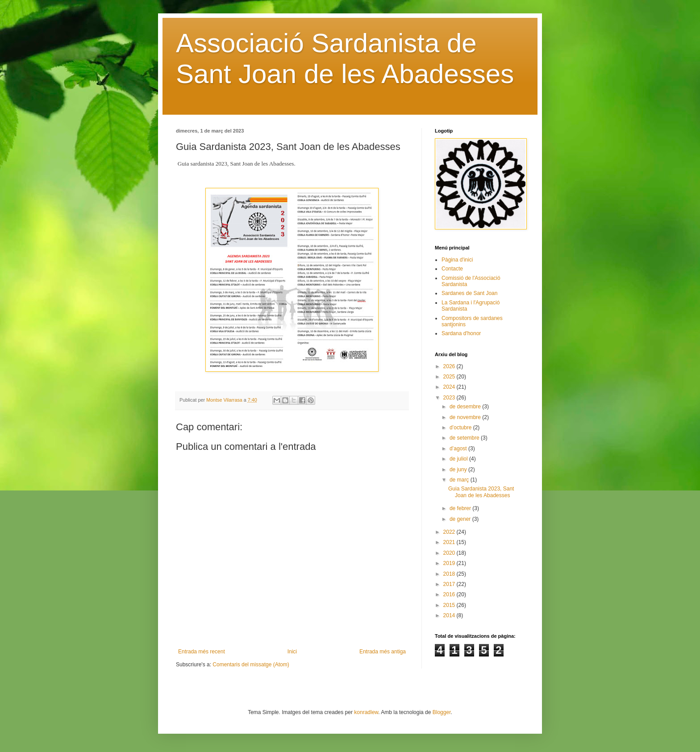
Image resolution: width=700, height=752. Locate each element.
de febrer (461, 508)
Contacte (452, 269)
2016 (450, 594)
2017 (450, 584)
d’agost (459, 449)
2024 (450, 387)
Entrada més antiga (383, 652)
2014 (450, 615)
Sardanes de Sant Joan (469, 293)
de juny (459, 469)
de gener (461, 519)
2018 (450, 574)
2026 (450, 366)
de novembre (466, 417)
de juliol (459, 459)
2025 (450, 377)
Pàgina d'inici (457, 260)
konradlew (366, 712)
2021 (450, 542)
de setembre (465, 438)
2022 (450, 532)
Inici (292, 652)
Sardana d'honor (461, 333)
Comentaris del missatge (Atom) (251, 665)
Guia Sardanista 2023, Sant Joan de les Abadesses (481, 492)
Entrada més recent (202, 652)
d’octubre (461, 428)
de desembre (466, 407)
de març (460, 480)
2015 (450, 605)
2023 (450, 398)
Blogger (442, 712)
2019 (450, 563)
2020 (450, 553)
